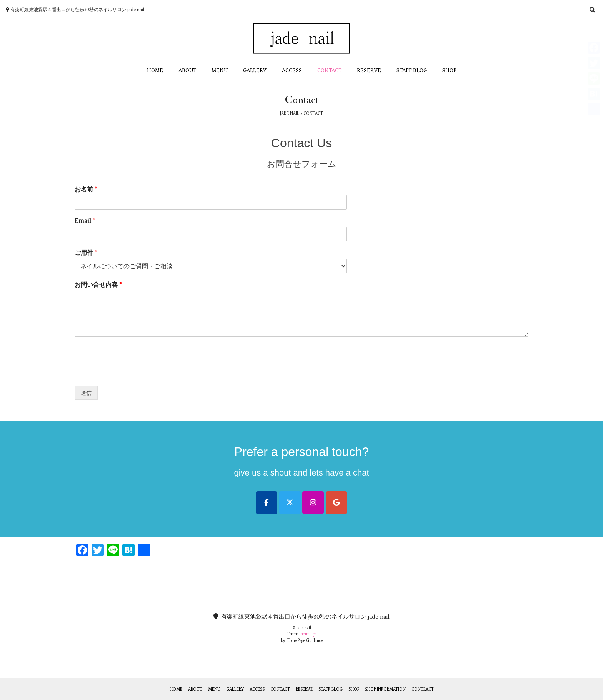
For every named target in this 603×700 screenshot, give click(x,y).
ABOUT (187, 70)
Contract (423, 689)
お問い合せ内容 (98, 285)
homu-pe (309, 634)
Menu (214, 689)
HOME (155, 70)
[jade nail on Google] (336, 503)
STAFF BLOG (412, 70)
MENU (220, 70)
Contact (280, 689)
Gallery (235, 689)
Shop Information (385, 689)
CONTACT (329, 70)
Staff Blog (331, 689)
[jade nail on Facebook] (267, 503)
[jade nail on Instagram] (313, 503)
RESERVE (369, 70)
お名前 (86, 190)
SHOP (449, 70)
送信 (86, 393)
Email (85, 221)
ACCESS (292, 70)
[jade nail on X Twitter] (290, 503)
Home (176, 689)
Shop (354, 689)
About (195, 689)
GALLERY (255, 70)
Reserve (304, 689)
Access (257, 689)
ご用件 (86, 253)
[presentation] (133, 373)
